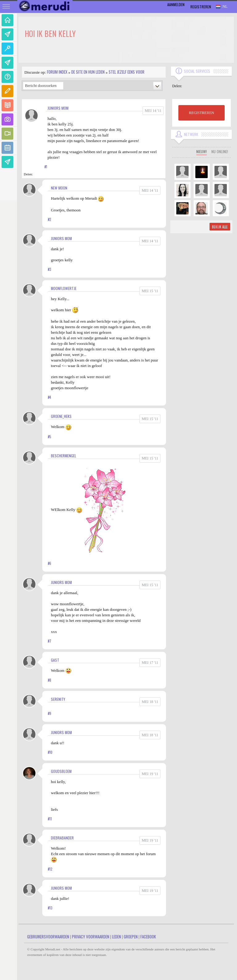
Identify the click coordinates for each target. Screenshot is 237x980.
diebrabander (62, 838)
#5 (49, 437)
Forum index (57, 72)
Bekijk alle (220, 227)
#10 (50, 752)
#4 (49, 397)
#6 (50, 563)
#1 (46, 167)
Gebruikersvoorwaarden (48, 937)
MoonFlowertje (64, 288)
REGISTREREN (201, 113)
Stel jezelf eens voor (127, 72)
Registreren (201, 7)
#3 (49, 269)
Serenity (58, 699)
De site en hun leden (88, 72)
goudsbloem (61, 771)
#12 (50, 869)
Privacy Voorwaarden (91, 937)
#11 (50, 819)
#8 (50, 680)
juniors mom (58, 108)
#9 (50, 713)
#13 (50, 908)
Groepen (131, 937)
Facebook (148, 937)
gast (55, 660)
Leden (116, 937)
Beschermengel (64, 456)
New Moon (59, 188)
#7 (50, 641)
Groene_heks (61, 416)
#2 (49, 219)
